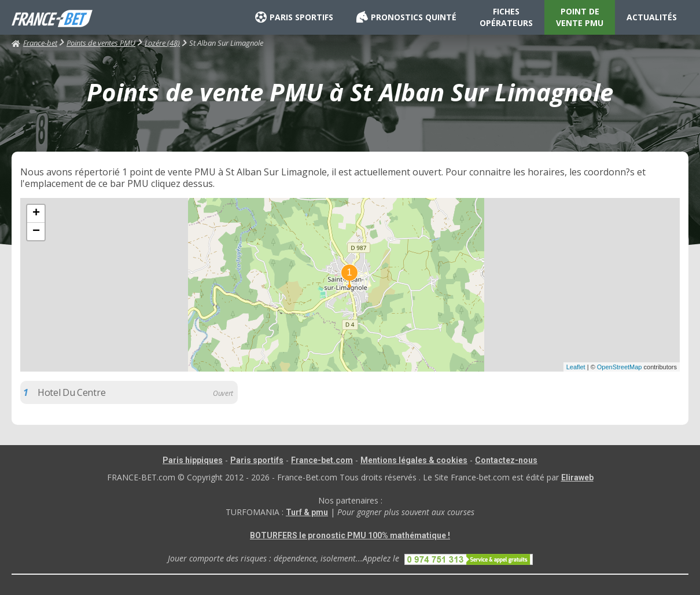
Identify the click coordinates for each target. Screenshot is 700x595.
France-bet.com (322, 460)
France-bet (34, 43)
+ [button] (36, 214)
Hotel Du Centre (71, 392)
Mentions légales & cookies (414, 460)
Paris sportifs (257, 460)
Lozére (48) (162, 43)
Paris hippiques (193, 460)
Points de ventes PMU (101, 43)
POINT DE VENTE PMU (580, 17)
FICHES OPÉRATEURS (506, 17)
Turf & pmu (307, 512)
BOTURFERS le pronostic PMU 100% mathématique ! (350, 535)
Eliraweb (577, 478)
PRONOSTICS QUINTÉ (406, 17)
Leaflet (576, 367)
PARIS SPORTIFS (294, 17)
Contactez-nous (506, 460)
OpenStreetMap (620, 367)
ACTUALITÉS (652, 17)
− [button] (36, 232)
